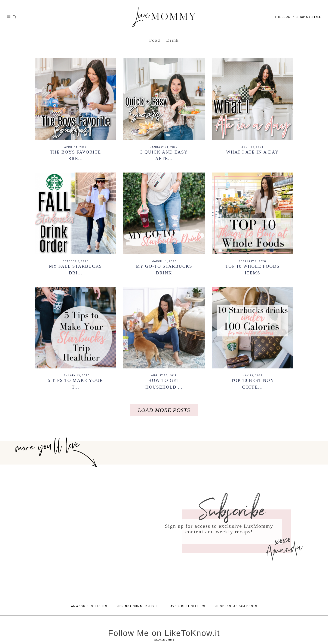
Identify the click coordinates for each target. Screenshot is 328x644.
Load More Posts (164, 412)
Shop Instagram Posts (236, 608)
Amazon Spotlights (89, 608)
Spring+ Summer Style (138, 608)
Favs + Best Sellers (187, 608)
